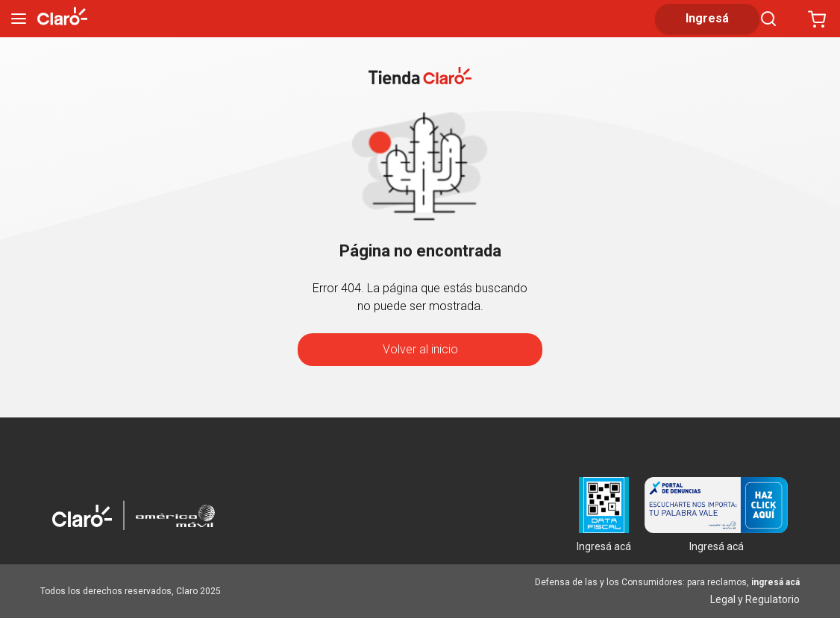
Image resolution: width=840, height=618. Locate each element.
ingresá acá (775, 582)
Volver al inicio (420, 349)
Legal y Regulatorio (755, 599)
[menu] (19, 19)
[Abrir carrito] (817, 19)
